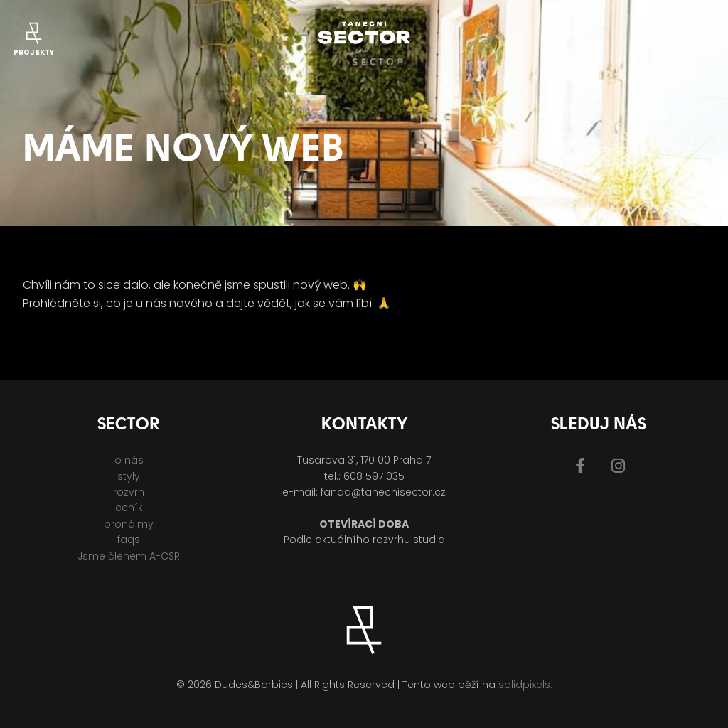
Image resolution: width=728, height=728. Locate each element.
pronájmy (129, 524)
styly (129, 476)
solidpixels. (525, 685)
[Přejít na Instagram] (619, 466)
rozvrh (129, 492)
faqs (129, 540)
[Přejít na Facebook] (580, 466)
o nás (129, 460)
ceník (129, 508)
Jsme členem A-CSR (129, 556)
